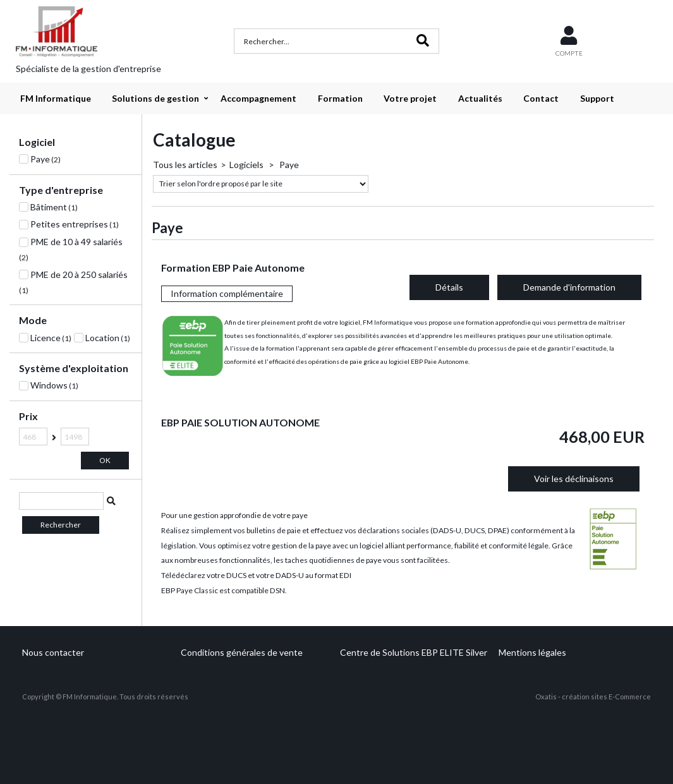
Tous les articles (185, 165)
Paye (288, 165)
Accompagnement (258, 98)
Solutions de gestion (155, 98)
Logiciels (247, 165)
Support (597, 98)
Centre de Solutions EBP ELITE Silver (414, 652)
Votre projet (410, 98)
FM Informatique (56, 98)
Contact (541, 98)
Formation (340, 98)
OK (105, 460)
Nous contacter (53, 652)
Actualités (480, 98)
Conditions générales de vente (242, 652)
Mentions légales (532, 652)
